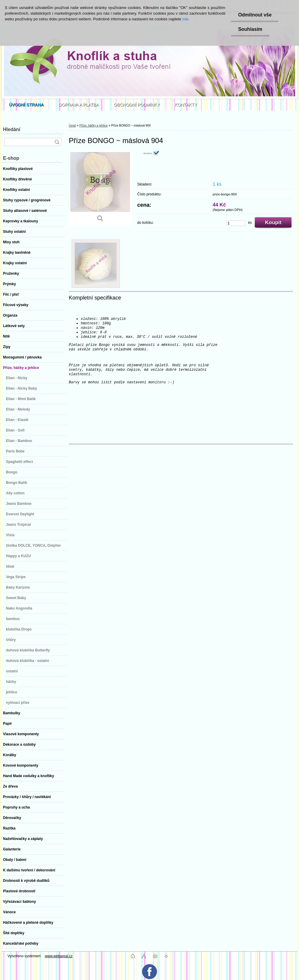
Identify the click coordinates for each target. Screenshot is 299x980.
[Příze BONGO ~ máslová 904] (100, 188)
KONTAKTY (186, 105)
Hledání (12, 129)
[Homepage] (26, 105)
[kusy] (236, 223)
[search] (57, 142)
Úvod (72, 126)
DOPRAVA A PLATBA (79, 105)
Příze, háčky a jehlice (93, 126)
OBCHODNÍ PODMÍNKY (137, 105)
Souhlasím (249, 29)
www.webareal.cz (59, 956)
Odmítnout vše (254, 15)
